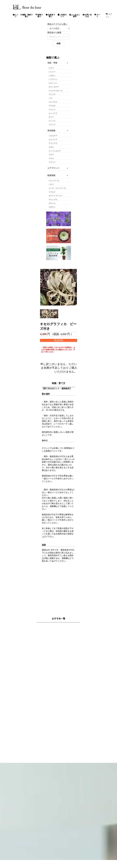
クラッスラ (53, 143)
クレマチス (53, 102)
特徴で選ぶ (39, 16)
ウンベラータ (54, 181)
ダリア (51, 117)
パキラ (51, 184)
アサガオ (52, 106)
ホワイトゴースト (56, 196)
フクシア (52, 125)
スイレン (52, 110)
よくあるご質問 (75, 16)
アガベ (51, 155)
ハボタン (52, 76)
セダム (51, 147)
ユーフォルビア (55, 151)
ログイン (109, 15)
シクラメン (53, 79)
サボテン (52, 207)
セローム (52, 203)
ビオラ (51, 68)
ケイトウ (52, 121)
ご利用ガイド (62, 16)
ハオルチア (53, 136)
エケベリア (53, 140)
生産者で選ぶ (50, 16)
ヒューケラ (53, 113)
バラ (50, 98)
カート (97, 16)
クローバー (53, 83)
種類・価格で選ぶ (27, 16)
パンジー (52, 72)
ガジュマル (53, 200)
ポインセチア (54, 87)
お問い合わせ (87, 16)
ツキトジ (52, 162)
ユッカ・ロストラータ (57, 188)
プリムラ (52, 94)
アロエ (51, 158)
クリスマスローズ (56, 91)
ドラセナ (52, 192)
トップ (15, 16)
